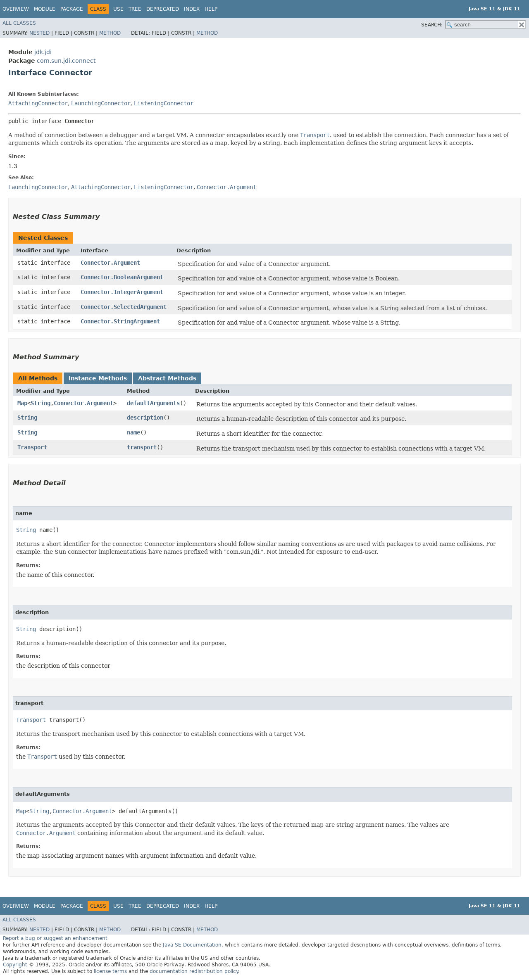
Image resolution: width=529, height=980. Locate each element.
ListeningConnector (164, 103)
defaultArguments (153, 403)
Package (72, 9)
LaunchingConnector (101, 103)
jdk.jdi (43, 52)
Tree (135, 9)
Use (118, 9)
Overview (16, 9)
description (145, 418)
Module (45, 9)
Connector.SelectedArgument (124, 307)
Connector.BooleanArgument (122, 277)
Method (110, 33)
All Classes (19, 23)
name (133, 432)
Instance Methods (98, 378)
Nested (39, 33)
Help (211, 9)
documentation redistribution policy (194, 971)
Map (22, 403)
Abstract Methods (167, 378)
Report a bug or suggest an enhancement (55, 938)
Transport (32, 447)
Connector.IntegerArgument (122, 292)
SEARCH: (432, 25)
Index (192, 9)
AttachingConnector (38, 103)
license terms (110, 971)
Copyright (15, 965)
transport (142, 447)
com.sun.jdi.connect (66, 61)
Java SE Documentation (192, 945)
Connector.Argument (110, 263)
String (41, 403)
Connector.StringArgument (120, 321)
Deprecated (163, 9)
